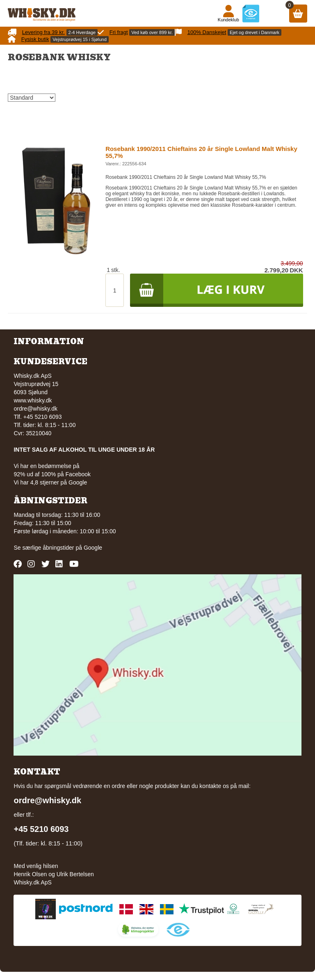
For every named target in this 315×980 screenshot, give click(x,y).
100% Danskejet (207, 32)
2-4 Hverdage (82, 32)
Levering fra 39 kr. (43, 32)
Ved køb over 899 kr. (152, 32)
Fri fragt (119, 32)
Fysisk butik (35, 39)
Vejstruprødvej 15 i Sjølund (79, 39)
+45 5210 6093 (41, 829)
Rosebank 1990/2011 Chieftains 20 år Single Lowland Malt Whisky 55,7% (201, 152)
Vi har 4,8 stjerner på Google (50, 482)
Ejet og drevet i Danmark (255, 32)
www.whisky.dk (33, 400)
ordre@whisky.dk (35, 409)
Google (93, 548)
